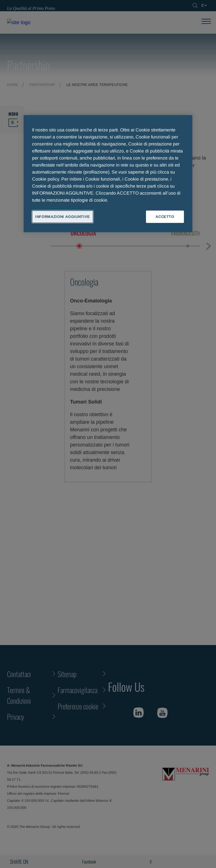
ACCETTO (165, 216)
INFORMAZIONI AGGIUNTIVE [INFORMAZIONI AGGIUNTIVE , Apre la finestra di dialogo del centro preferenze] (63, 216)
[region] (108, 173)
